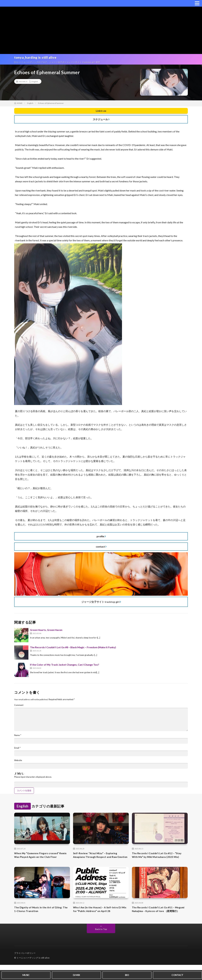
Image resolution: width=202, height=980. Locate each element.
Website (18, 764)
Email (18, 751)
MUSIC (26, 974)
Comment (19, 707)
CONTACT (177, 974)
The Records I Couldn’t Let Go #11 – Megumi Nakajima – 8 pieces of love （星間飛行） (159, 922)
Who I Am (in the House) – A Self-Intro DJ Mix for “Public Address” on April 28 (101, 920)
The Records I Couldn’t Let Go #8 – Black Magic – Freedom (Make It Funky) (73, 649)
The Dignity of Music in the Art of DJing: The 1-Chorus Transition (41, 920)
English (35, 83)
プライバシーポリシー (25, 968)
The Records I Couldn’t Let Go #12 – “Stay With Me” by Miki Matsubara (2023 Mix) (159, 862)
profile (100, 538)
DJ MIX (76, 974)
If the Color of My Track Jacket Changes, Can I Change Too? (65, 666)
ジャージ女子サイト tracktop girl (100, 603)
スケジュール (100, 121)
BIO (127, 974)
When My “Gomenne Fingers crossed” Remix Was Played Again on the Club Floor (40, 862)
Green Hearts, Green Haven (46, 632)
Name (18, 739)
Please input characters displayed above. (34, 781)
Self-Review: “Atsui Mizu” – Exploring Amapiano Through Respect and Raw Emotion (98, 862)
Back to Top (101, 944)
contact (100, 548)
